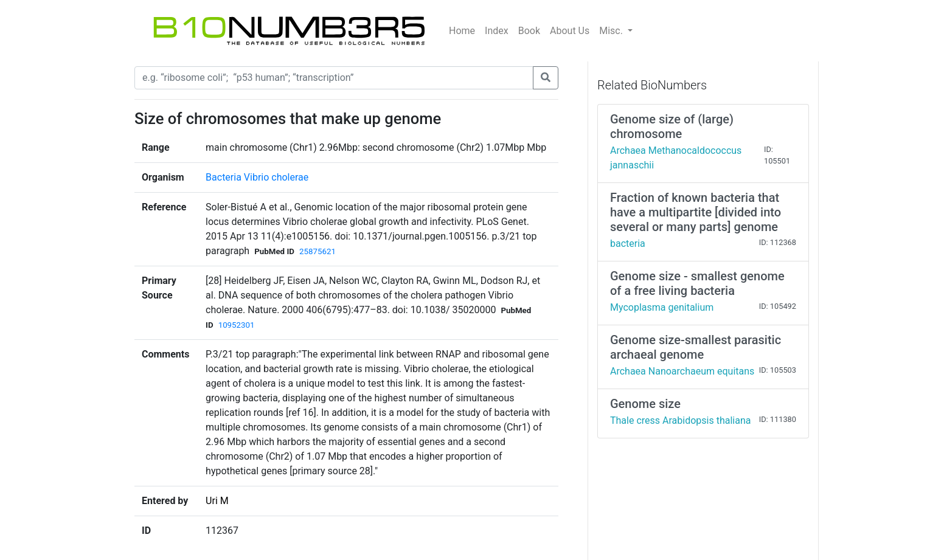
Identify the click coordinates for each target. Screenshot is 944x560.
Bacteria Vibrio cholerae (257, 177)
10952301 (237, 325)
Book (529, 31)
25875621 (318, 251)
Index (497, 31)
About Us (570, 31)
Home (462, 31)
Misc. (612, 31)
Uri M (217, 501)
